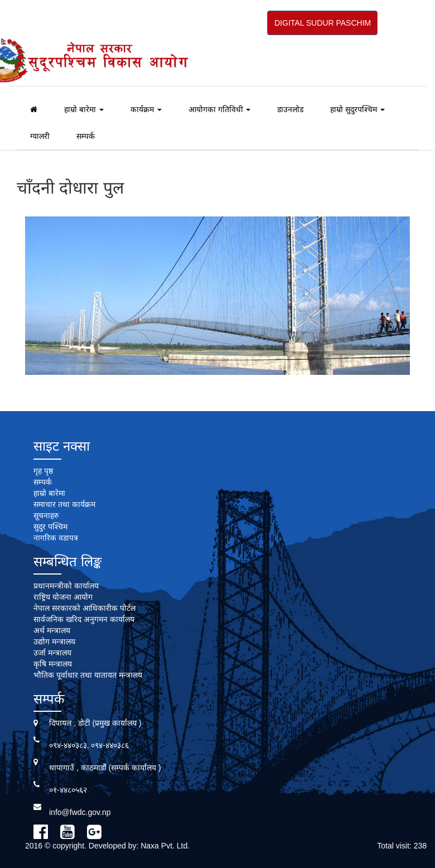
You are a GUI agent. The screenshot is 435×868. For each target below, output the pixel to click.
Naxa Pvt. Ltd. (165, 846)
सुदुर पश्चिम (50, 527)
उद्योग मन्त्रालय (54, 642)
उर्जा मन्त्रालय (52, 653)
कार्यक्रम (146, 109)
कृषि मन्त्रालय (53, 664)
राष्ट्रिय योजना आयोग (63, 597)
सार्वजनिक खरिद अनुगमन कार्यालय (84, 619)
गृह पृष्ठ (43, 471)
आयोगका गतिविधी (220, 109)
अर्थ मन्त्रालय (52, 630)
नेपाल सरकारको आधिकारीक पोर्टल (84, 608)
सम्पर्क (86, 136)
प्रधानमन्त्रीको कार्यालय (66, 586)
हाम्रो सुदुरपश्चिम (357, 109)
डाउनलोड (290, 109)
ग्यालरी (40, 136)
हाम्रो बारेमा (84, 109)
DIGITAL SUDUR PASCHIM (323, 23)
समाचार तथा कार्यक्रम (64, 504)
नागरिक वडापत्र (56, 538)
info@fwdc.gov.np (80, 812)
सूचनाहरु (46, 515)
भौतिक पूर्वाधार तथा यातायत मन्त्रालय (88, 675)
